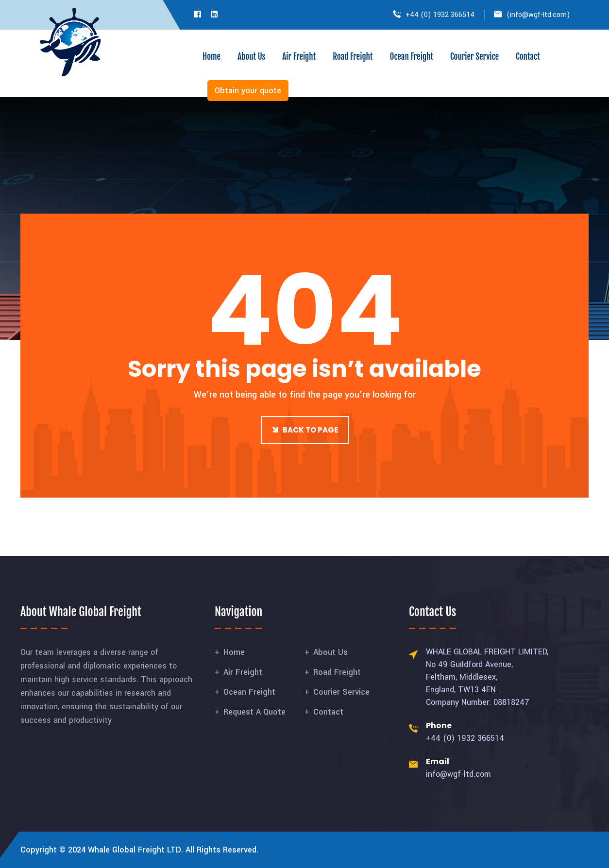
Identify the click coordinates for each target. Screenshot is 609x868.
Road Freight (353, 57)
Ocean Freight (411, 57)
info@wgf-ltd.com (458, 774)
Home (211, 57)
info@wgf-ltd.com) (540, 15)
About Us (251, 57)
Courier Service (474, 57)
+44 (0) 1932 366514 (440, 15)
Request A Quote (254, 712)
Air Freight (299, 57)
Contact (528, 57)
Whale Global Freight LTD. (135, 850)
